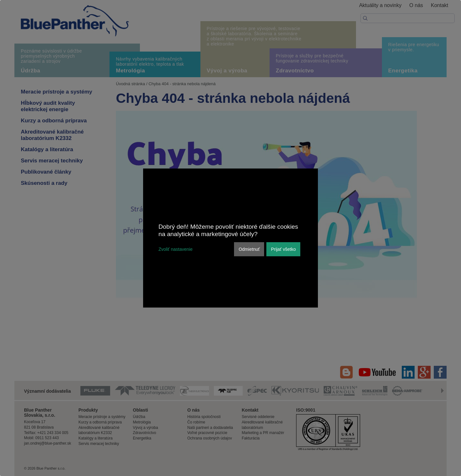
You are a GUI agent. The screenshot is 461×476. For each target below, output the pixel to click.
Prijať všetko (283, 249)
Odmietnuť (249, 249)
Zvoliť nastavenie (175, 249)
